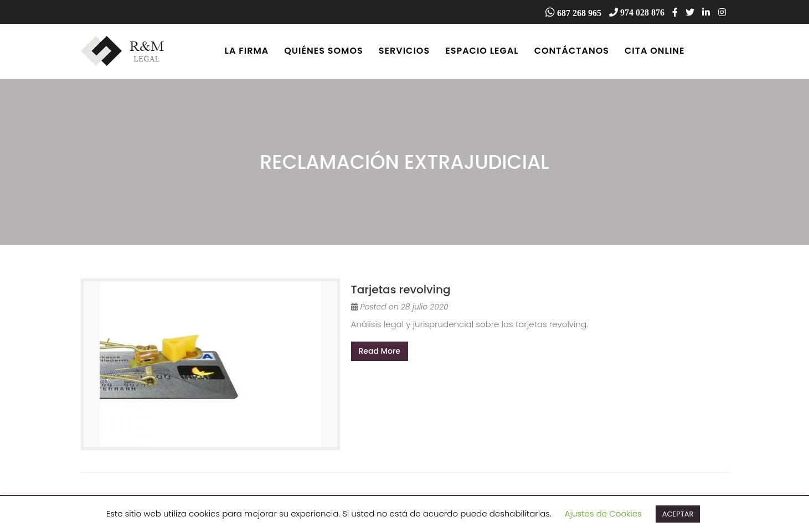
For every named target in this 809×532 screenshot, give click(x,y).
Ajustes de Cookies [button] (603, 513)
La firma (247, 51)
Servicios (404, 51)
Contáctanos (572, 51)
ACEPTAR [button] (678, 514)
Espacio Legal (482, 51)
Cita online (655, 51)
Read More (380, 351)
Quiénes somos (324, 51)
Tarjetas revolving (401, 290)
